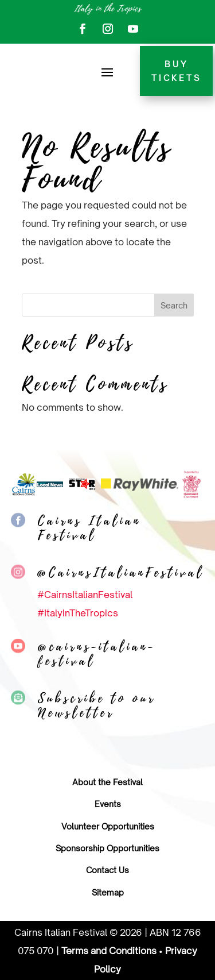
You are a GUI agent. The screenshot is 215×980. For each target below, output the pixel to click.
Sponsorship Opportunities (107, 848)
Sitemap (108, 892)
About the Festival (107, 782)
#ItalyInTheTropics (78, 613)
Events (108, 804)
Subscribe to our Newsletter (97, 706)
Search (174, 305)
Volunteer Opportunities (108, 826)
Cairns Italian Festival (89, 528)
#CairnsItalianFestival (85, 595)
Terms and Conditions (109, 951)
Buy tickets (176, 71)
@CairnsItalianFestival (121, 573)
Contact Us (107, 870)
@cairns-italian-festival (97, 654)
